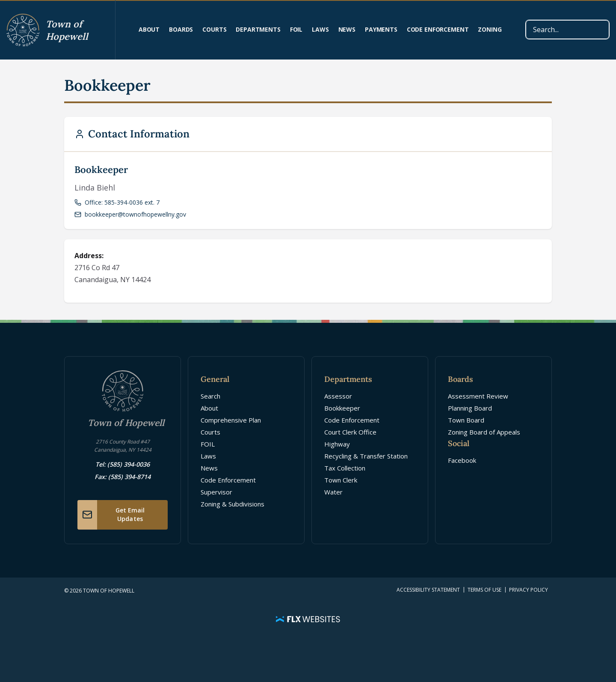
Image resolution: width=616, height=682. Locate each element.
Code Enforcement (438, 29)
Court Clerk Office (350, 432)
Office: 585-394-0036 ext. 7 (117, 202)
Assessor (338, 396)
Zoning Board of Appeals (484, 432)
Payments (381, 29)
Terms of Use (484, 590)
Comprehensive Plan (231, 420)
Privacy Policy (529, 590)
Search (210, 396)
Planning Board (470, 408)
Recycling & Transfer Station (366, 456)
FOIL (296, 29)
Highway (337, 444)
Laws (320, 29)
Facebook (462, 460)
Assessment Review (478, 396)
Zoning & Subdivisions (232, 504)
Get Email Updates (111, 515)
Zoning (490, 29)
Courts (214, 29)
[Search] (567, 30)
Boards (181, 29)
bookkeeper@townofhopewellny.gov (130, 214)
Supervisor (216, 492)
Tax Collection (345, 468)
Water (333, 492)
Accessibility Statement (428, 590)
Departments (258, 29)
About (149, 29)
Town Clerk (341, 480)
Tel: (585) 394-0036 (123, 464)
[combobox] (567, 30)
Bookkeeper (342, 408)
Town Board (466, 420)
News (347, 29)
